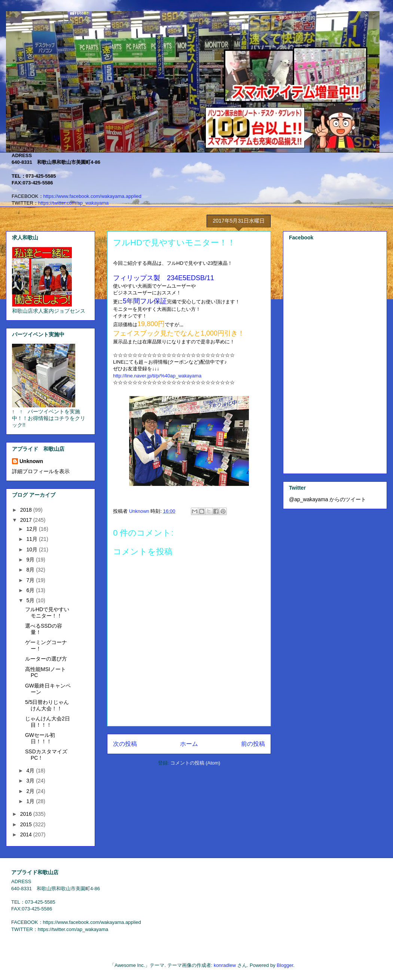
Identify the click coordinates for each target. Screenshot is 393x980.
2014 (27, 834)
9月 (31, 560)
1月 (31, 801)
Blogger (285, 965)
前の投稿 (253, 744)
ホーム (189, 744)
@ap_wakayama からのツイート (327, 499)
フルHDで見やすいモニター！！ (47, 612)
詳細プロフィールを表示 (41, 471)
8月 (31, 570)
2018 (27, 510)
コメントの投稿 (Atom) (195, 763)
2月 (31, 791)
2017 (27, 520)
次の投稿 (125, 744)
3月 (31, 781)
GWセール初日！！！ (40, 738)
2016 (27, 814)
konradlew (225, 965)
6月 (31, 590)
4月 (31, 771)
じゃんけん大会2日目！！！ (48, 722)
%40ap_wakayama (157, 376)
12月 (32, 529)
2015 (27, 824)
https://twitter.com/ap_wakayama (74, 203)
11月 (32, 539)
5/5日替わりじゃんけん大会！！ (47, 705)
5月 (31, 600)
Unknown (31, 461)
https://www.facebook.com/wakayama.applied (92, 196)
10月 (32, 549)
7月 (31, 580)
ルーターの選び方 (46, 659)
